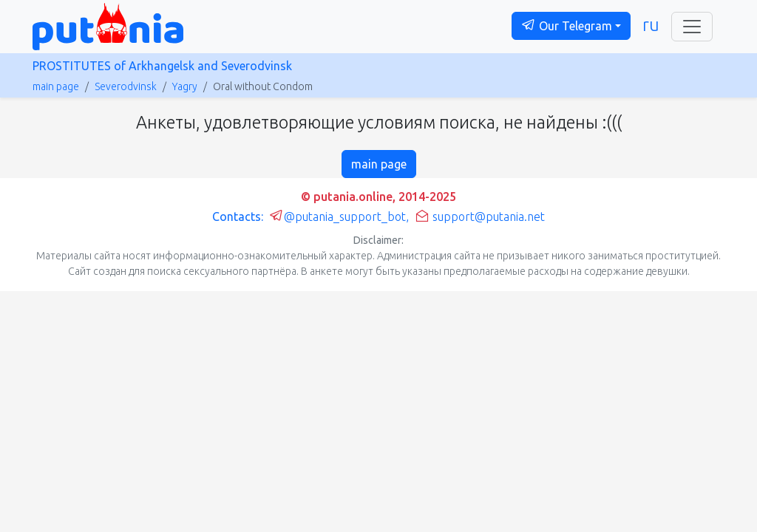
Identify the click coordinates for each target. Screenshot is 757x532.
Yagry (185, 86)
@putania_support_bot (337, 216)
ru (651, 24)
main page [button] (379, 164)
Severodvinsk (126, 86)
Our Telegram (567, 25)
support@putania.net (480, 216)
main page (56, 86)
